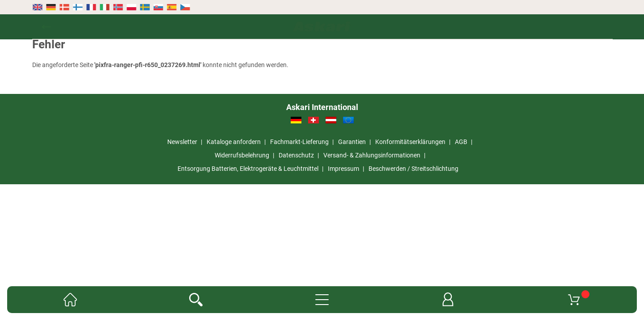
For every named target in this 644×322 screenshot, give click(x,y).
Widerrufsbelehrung (242, 155)
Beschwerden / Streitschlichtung (413, 169)
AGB (461, 142)
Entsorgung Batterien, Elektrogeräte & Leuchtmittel (248, 169)
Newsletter (182, 142)
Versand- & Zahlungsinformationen (372, 155)
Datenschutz (296, 155)
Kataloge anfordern (234, 142)
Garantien (352, 142)
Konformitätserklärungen (410, 142)
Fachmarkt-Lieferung (299, 142)
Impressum (343, 169)
